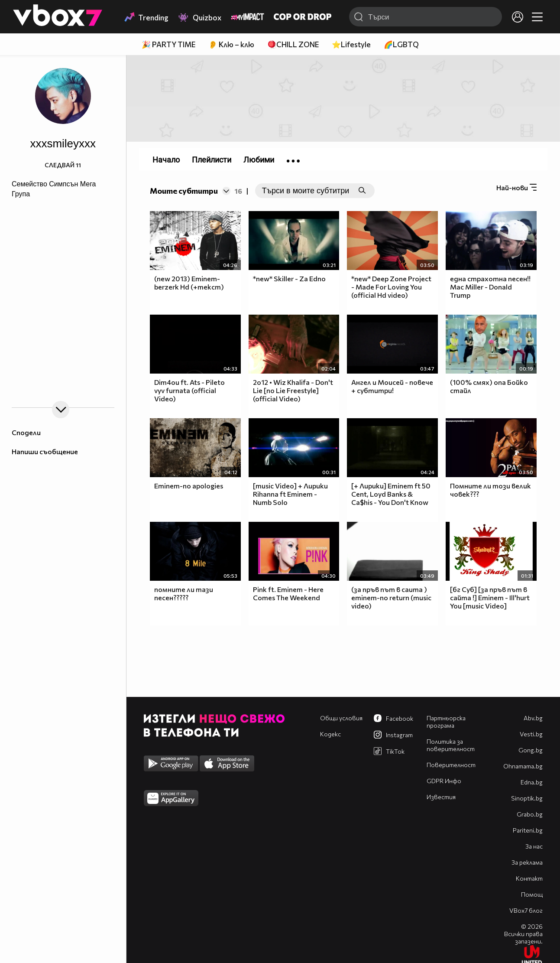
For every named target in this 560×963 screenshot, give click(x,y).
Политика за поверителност (451, 745)
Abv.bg (533, 718)
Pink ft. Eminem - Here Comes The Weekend (288, 593)
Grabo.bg (530, 814)
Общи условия (341, 718)
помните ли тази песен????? (184, 593)
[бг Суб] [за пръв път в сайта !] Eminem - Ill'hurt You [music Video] (490, 597)
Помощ (532, 894)
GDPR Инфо (444, 781)
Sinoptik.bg (527, 798)
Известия (441, 797)
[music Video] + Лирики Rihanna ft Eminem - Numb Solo (290, 494)
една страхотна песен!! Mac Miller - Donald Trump (490, 287)
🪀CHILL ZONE (293, 44)
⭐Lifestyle (351, 44)
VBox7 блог (526, 910)
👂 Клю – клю (231, 44)
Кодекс (330, 734)
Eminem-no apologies (189, 486)
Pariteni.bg (528, 830)
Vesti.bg (531, 734)
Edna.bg (532, 782)
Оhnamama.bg (523, 766)
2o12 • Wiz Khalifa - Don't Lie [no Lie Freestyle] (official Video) (293, 390)
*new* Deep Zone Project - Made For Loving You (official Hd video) (391, 287)
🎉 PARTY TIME (168, 44)
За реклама (527, 862)
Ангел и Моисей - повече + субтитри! (392, 386)
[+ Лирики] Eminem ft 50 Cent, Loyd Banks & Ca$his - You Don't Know (391, 494)
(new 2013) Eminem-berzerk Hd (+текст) (189, 283)
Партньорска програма (446, 722)
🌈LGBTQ (401, 44)
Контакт (529, 878)
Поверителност (451, 765)
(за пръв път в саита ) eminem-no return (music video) (391, 597)
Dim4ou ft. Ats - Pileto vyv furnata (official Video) (189, 390)
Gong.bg (531, 750)
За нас (534, 846)
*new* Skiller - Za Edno (289, 278)
